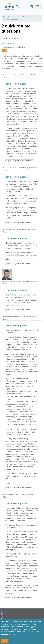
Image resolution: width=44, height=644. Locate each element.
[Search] (17, 7)
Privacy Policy (13, 634)
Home (5, 17)
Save (4, 50)
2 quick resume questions (17, 84)
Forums (12, 17)
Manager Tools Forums (24, 17)
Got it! (5, 641)
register (16, 161)
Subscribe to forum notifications (15, 47)
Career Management (12, 19)
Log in (9, 161)
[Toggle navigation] (38, 6)
